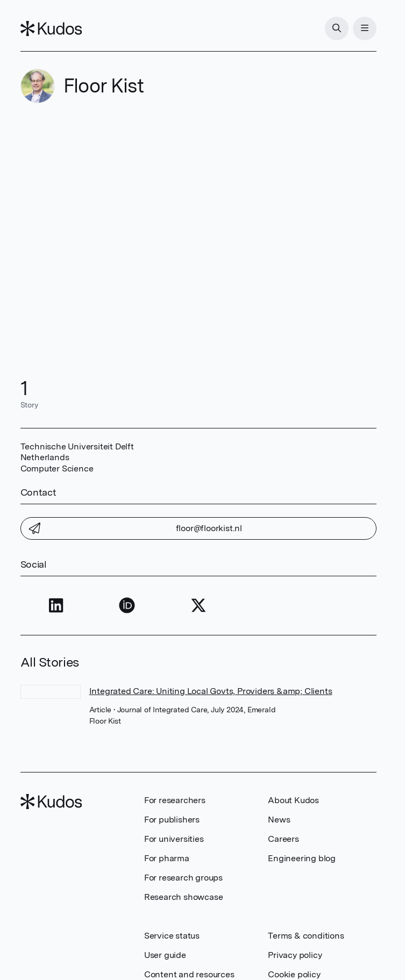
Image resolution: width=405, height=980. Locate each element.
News (279, 820)
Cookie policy (294, 974)
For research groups (183, 878)
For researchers (175, 800)
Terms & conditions (306, 936)
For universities (174, 839)
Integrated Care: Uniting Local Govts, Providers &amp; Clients (211, 691)
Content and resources (189, 974)
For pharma (167, 858)
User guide (165, 955)
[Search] (337, 28)
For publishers (172, 820)
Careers (283, 839)
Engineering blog (302, 858)
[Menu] (365, 28)
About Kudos (293, 800)
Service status (172, 936)
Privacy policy (295, 955)
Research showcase (184, 897)
